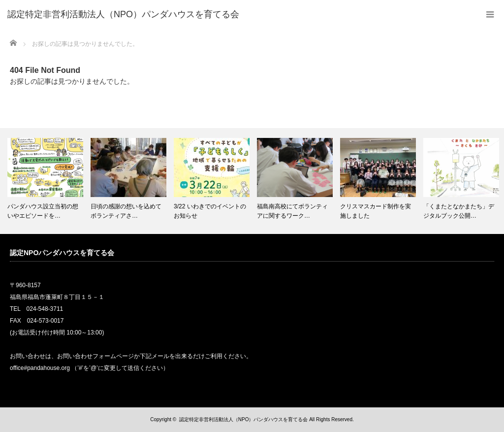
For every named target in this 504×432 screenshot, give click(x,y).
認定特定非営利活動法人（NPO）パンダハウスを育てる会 (244, 419)
